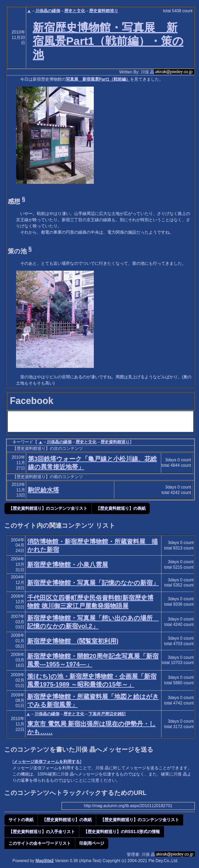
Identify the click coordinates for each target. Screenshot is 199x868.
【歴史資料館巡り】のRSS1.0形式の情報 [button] (122, 832)
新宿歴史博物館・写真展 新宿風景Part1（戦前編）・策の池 (108, 41)
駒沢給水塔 (44, 490)
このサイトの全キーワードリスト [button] (40, 843)
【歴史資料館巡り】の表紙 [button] (121, 508)
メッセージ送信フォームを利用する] (47, 762)
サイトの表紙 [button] (21, 820)
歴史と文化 (75, 11)
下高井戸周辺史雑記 (107, 714)
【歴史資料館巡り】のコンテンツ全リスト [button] (48, 508)
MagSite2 (45, 861)
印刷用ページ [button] (92, 843)
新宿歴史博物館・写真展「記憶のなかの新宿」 (93, 583)
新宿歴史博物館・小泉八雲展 (68, 565)
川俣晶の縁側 (48, 11)
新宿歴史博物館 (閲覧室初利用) (73, 641)
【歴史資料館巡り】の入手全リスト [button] (42, 832)
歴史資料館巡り (104, 11)
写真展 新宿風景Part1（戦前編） (98, 79)
